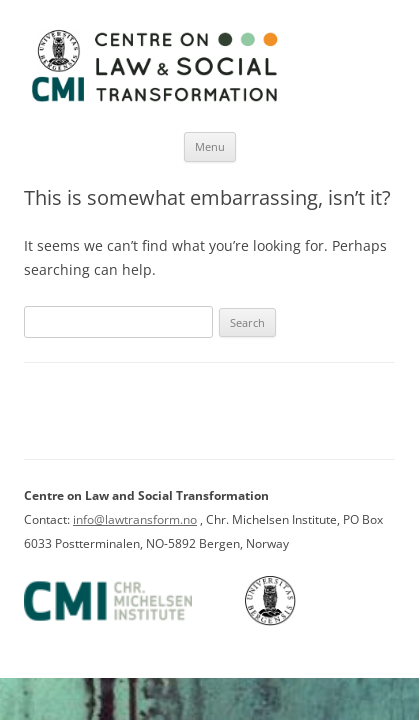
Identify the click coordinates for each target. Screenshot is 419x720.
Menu (210, 146)
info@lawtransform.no (135, 519)
